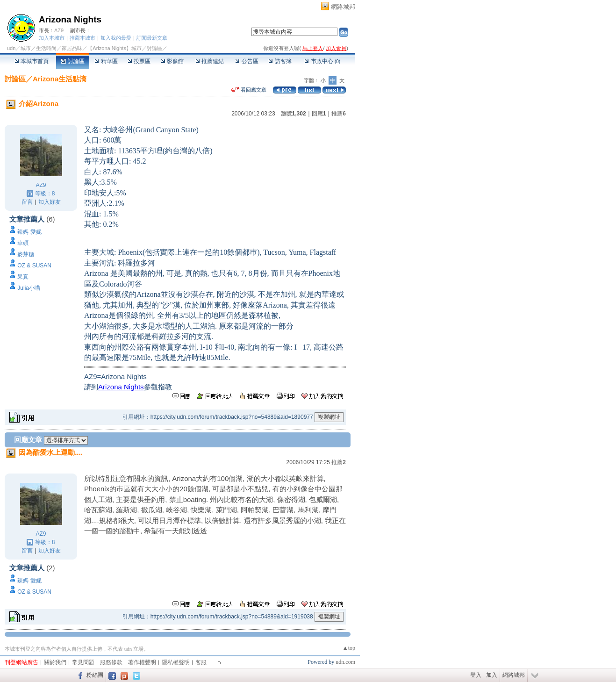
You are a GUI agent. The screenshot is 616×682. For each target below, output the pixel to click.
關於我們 (55, 662)
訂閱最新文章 (152, 38)
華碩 (23, 243)
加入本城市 (52, 38)
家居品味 (72, 48)
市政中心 (322, 61)
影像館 (172, 61)
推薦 (339, 114)
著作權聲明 (142, 662)
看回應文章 (249, 90)
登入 (476, 675)
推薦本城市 (82, 38)
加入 (492, 675)
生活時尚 (46, 48)
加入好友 (50, 202)
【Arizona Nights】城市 (115, 48)
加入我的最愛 (116, 38)
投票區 (139, 61)
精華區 (106, 61)
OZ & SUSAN (34, 266)
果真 (23, 277)
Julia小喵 (29, 288)
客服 (201, 662)
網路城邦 (343, 7)
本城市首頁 (32, 61)
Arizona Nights (70, 19)
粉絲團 (95, 675)
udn (11, 48)
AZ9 (59, 30)
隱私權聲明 (176, 662)
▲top (349, 648)
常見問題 (83, 662)
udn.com (345, 662)
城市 (26, 48)
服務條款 (111, 662)
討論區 (73, 61)
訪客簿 (280, 61)
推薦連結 (210, 61)
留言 (27, 202)
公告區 (247, 61)
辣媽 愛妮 (29, 232)
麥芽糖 (26, 254)
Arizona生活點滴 (60, 79)
